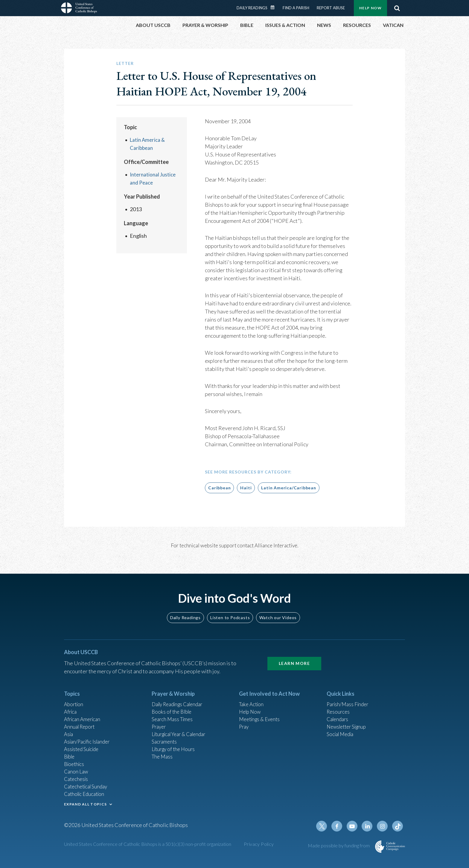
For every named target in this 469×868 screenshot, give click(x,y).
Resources (339, 703)
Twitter (326, 826)
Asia (69, 728)
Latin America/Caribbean (288, 488)
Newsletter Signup (348, 720)
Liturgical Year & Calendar (182, 728)
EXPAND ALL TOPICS (85, 803)
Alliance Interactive (276, 545)
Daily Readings (252, 8)
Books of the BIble (173, 703)
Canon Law (77, 768)
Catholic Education (86, 792)
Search (397, 8)
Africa (71, 703)
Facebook (340, 826)
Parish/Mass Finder (349, 695)
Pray (244, 720)
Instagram (383, 826)
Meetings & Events (261, 712)
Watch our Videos (278, 608)
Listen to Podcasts (230, 608)
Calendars (339, 712)
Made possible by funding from (339, 846)
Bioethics (75, 760)
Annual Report (81, 720)
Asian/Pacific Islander (89, 736)
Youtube (355, 826)
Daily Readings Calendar (275, 7)
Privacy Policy (259, 844)
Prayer (160, 720)
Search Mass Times (174, 712)
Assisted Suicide (83, 744)
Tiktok (398, 826)
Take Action (252, 695)
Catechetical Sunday (88, 784)
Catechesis (77, 776)
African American (84, 712)
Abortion (74, 695)
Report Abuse (331, 8)
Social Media (342, 728)
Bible (70, 752)
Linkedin (369, 826)
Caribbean (219, 488)
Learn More (294, 654)
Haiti (246, 488)
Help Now (370, 8)
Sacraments (165, 736)
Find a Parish (296, 8)
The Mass (163, 752)
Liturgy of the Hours (175, 744)
